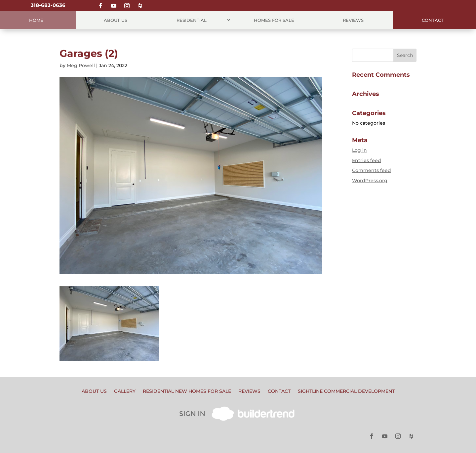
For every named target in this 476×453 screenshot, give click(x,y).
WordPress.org (370, 181)
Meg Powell (81, 65)
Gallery (125, 391)
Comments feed (372, 170)
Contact (433, 20)
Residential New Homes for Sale (187, 391)
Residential (192, 20)
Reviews (353, 20)
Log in (359, 150)
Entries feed (367, 160)
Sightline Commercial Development (346, 391)
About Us (116, 20)
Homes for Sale (274, 20)
